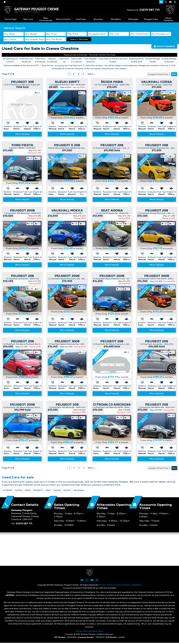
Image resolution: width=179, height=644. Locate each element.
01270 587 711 (150, 10)
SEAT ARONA (112, 210)
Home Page (11, 19)
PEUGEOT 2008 (22, 210)
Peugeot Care (151, 19)
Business (98, 19)
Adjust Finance (166, 46)
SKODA (57, 490)
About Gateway (168, 19)
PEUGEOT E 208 (67, 145)
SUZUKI (67, 490)
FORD (28, 490)
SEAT (48, 490)
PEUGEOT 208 (112, 145)
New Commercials (46, 19)
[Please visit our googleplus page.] (175, 2)
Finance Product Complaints (128, 586)
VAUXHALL (79, 490)
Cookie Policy (97, 632)
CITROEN (7, 490)
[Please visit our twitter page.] (166, 2)
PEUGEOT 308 (22, 82)
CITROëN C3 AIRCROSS (112, 405)
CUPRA (18, 490)
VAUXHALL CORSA (157, 82)
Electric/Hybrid (63, 19)
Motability (116, 19)
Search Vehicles (79, 39)
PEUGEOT (38, 490)
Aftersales (133, 19)
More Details (22, 134)
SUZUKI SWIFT (67, 82)
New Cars (28, 19)
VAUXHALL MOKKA (67, 210)
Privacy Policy (106, 586)
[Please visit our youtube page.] (170, 2)
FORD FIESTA (22, 145)
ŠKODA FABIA (112, 82)
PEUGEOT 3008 (67, 341)
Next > (91, 74)
